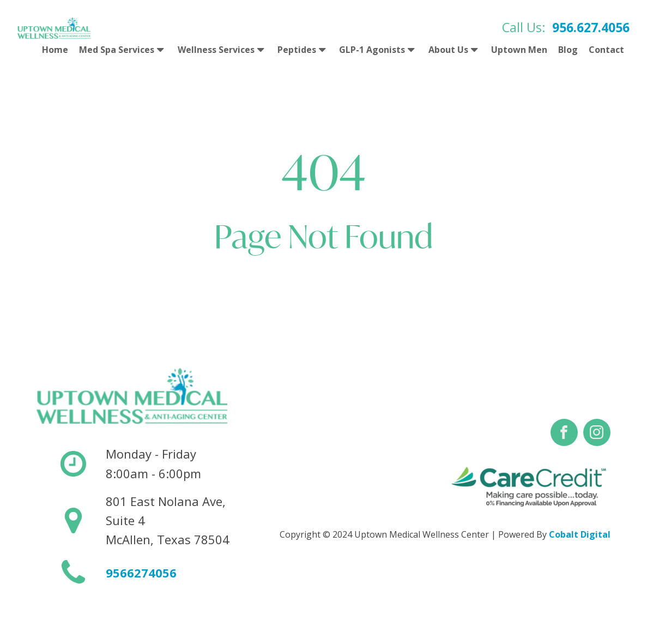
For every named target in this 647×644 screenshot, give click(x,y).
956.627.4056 (591, 27)
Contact (606, 50)
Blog (568, 50)
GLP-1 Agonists (378, 50)
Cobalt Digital (580, 534)
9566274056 (141, 573)
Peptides (303, 50)
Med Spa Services (123, 50)
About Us (454, 50)
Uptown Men (519, 50)
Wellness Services (222, 50)
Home (55, 50)
